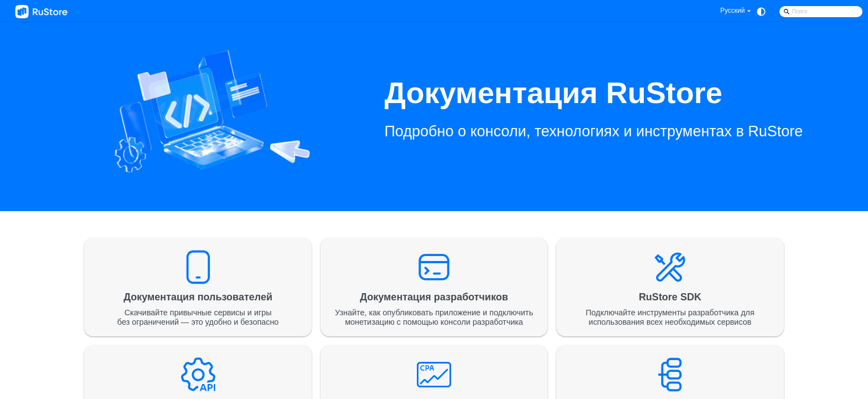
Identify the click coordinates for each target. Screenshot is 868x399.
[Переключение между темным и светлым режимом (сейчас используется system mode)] (761, 12)
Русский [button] (733, 11)
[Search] (821, 12)
